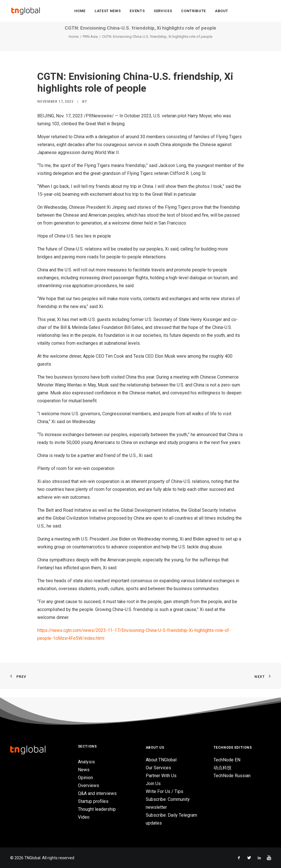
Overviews (89, 785)
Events (137, 12)
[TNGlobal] (26, 12)
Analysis (86, 762)
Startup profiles (93, 801)
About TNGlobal (161, 760)
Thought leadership (97, 809)
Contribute (193, 12)
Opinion (85, 778)
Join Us (153, 784)
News (84, 770)
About (222, 12)
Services (163, 12)
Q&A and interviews (97, 793)
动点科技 (223, 768)
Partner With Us (161, 776)
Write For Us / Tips (165, 791)
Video (84, 817)
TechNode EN (227, 760)
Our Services (158, 768)
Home (80, 12)
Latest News (108, 12)
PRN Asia (90, 45)
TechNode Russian (232, 776)
